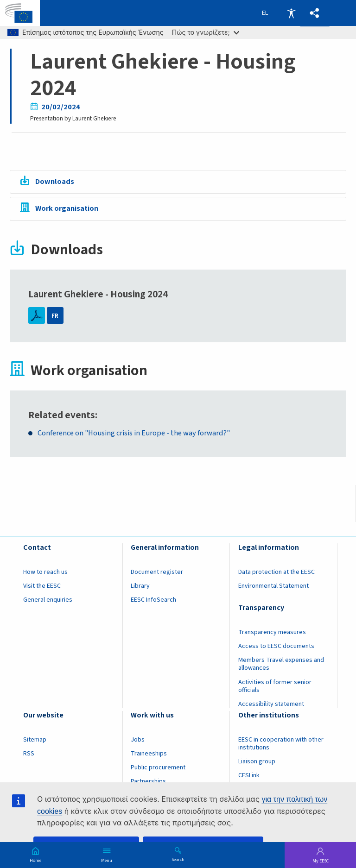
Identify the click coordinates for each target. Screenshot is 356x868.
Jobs (138, 740)
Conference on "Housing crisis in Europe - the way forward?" (134, 433)
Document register (157, 572)
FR (55, 316)
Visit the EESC (42, 586)
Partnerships (148, 781)
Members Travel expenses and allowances (281, 664)
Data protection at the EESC (277, 572)
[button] (315, 13)
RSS (29, 754)
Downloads (55, 182)
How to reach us (45, 572)
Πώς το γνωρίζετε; (206, 32)
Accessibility (291, 13)
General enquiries (48, 600)
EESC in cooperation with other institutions (281, 744)
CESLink (249, 775)
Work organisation (67, 208)
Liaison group (257, 761)
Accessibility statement (271, 704)
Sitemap (35, 740)
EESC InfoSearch (153, 600)
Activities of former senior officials (275, 686)
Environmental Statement (273, 586)
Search (178, 859)
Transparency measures (272, 632)
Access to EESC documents (276, 646)
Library (140, 586)
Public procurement (158, 767)
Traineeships (149, 754)
